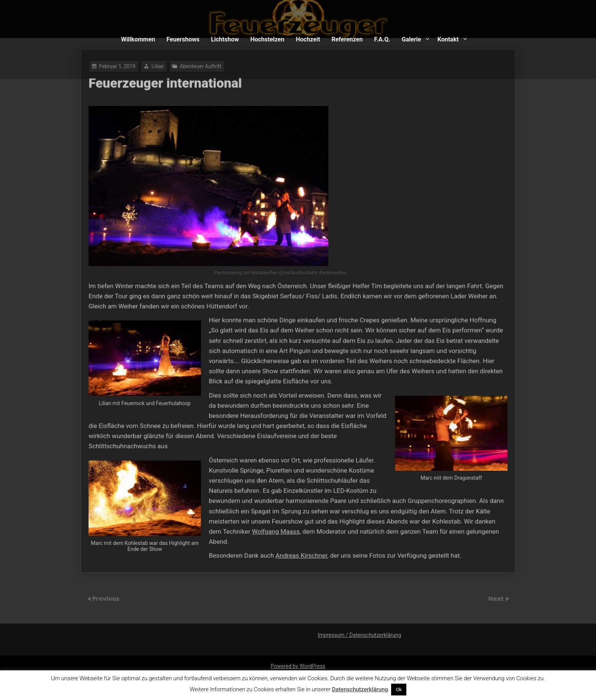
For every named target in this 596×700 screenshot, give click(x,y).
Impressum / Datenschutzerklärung (359, 635)
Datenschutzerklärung (360, 689)
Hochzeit (308, 39)
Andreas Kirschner (301, 546)
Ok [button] (399, 690)
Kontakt (448, 39)
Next (497, 598)
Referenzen (347, 39)
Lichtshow (225, 39)
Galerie (411, 39)
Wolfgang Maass (277, 523)
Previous (106, 598)
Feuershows (183, 39)
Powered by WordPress (298, 666)
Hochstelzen (267, 39)
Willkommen (138, 39)
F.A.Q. (382, 39)
